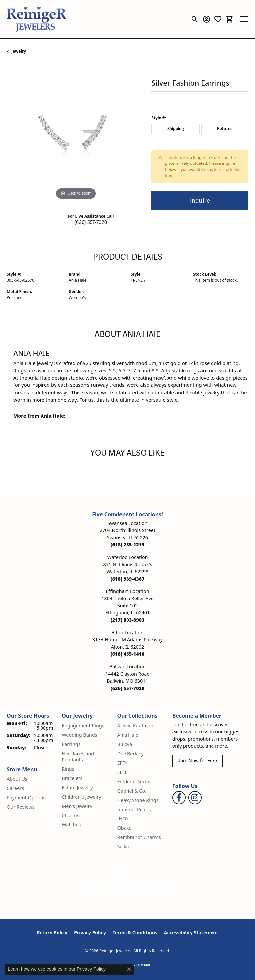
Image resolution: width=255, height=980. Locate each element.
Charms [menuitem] (70, 815)
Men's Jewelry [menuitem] (77, 806)
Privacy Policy (90, 933)
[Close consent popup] (129, 969)
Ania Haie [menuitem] (127, 735)
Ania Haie (78, 280)
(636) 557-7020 (91, 222)
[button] (195, 19)
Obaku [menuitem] (124, 828)
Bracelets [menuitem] (72, 778)
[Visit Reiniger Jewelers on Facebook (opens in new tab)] (179, 798)
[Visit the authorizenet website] (116, 883)
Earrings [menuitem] (71, 744)
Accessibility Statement (191, 933)
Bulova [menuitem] (125, 744)
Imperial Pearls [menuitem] (134, 809)
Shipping (176, 129)
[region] (76, 132)
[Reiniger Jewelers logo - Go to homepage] (37, 19)
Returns (225, 129)
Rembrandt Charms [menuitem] (139, 837)
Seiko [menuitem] (123, 847)
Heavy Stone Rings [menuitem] (138, 800)
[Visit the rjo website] (134, 883)
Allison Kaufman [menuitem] (135, 726)
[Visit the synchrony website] (156, 883)
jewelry (19, 51)
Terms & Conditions (135, 933)
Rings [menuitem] (68, 769)
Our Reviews (21, 807)
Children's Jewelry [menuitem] (81, 797)
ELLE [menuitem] (122, 772)
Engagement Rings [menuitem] (83, 726)
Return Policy (52, 933)
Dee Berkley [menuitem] (130, 754)
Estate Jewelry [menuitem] (77, 787)
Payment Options (26, 797)
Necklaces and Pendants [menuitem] (78, 757)
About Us (17, 779)
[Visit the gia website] (95, 883)
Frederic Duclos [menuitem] (134, 781)
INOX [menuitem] (123, 819)
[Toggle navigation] (244, 19)
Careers (15, 788)
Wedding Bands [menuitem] (79, 735)
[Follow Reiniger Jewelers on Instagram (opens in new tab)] (195, 798)
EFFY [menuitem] (122, 763)
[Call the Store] (128, 544)
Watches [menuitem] (71, 825)
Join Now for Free (198, 761)
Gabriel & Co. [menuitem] (132, 791)
